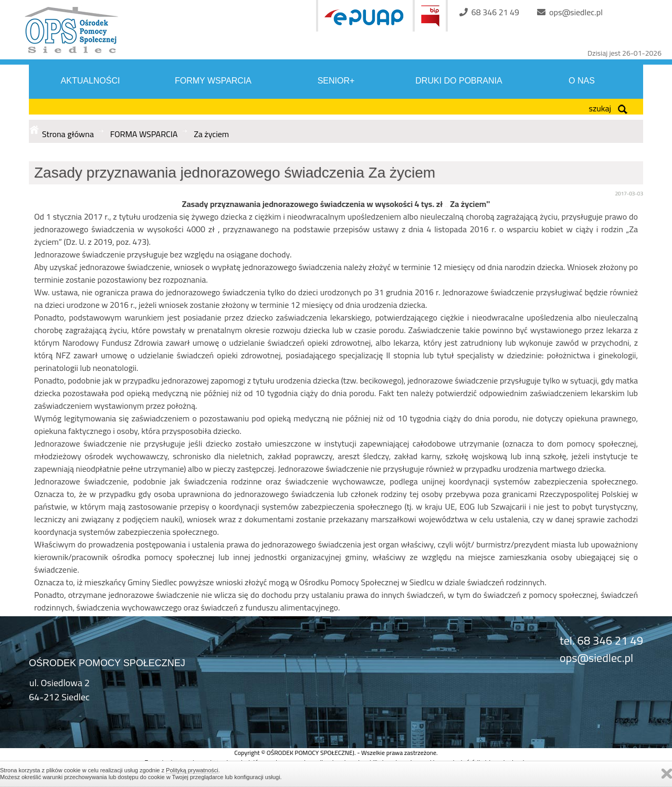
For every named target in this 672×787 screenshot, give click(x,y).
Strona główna (68, 134)
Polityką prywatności (192, 770)
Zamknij (667, 774)
